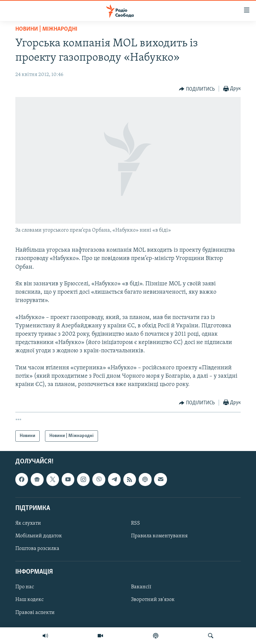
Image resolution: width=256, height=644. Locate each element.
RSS (135, 523)
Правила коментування (159, 536)
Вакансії (141, 587)
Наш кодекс (29, 600)
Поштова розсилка (37, 549)
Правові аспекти (35, 613)
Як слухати (28, 523)
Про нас (25, 587)
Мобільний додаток (39, 536)
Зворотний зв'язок (153, 600)
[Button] (197, 89)
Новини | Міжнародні (46, 29)
